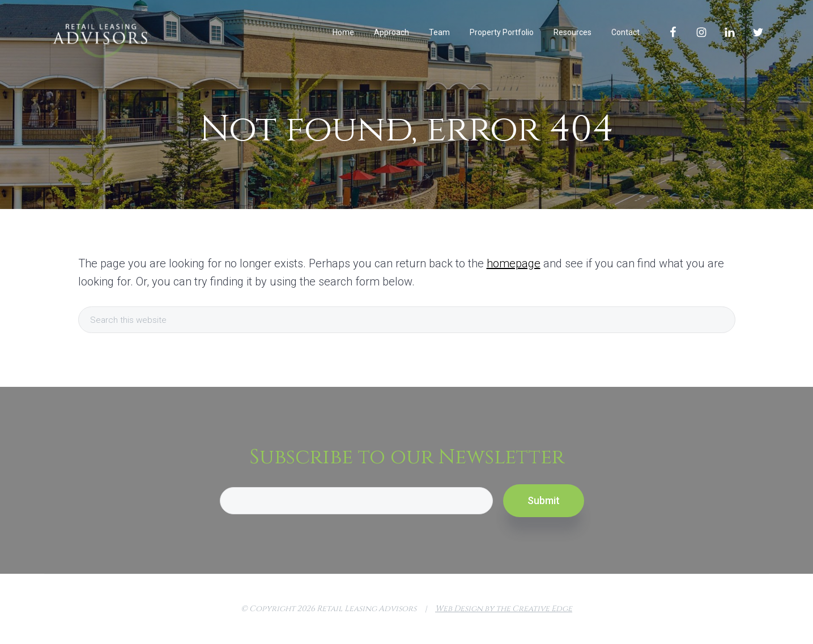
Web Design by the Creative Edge (504, 609)
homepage (514, 263)
